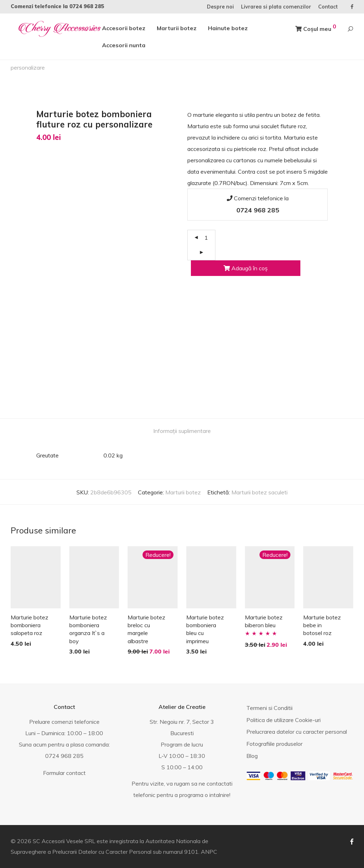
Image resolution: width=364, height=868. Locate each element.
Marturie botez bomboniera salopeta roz (30, 625)
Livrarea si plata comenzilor (276, 7)
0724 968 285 (87, 6)
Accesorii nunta (124, 45)
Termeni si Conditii (269, 708)
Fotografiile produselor (274, 744)
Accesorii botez (124, 28)
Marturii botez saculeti (259, 492)
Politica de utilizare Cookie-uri (283, 720)
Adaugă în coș (246, 268)
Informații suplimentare (182, 431)
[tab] (182, 431)
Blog (252, 756)
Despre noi (220, 7)
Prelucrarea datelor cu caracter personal (297, 732)
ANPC (209, 852)
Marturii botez (177, 28)
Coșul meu (316, 28)
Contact (328, 7)
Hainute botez (228, 28)
